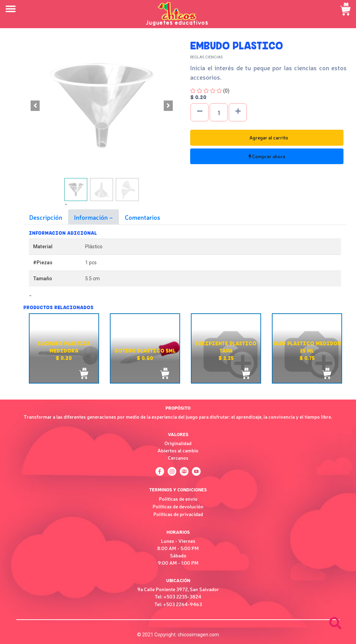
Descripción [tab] (46, 217)
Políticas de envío (178, 499)
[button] (35, 106)
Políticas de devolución (178, 506)
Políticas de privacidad (178, 514)
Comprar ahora (267, 156)
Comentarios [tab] (143, 217)
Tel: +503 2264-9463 (178, 604)
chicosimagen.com (198, 635)
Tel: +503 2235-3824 (178, 596)
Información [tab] (92, 217)
